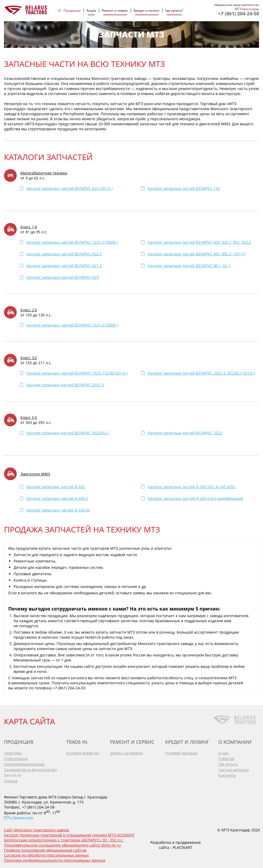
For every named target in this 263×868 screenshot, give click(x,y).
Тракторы (13, 753)
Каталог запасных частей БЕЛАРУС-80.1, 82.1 (189, 266)
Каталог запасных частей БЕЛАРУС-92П (63, 277)
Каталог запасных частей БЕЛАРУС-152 (184, 188)
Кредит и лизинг (147, 11)
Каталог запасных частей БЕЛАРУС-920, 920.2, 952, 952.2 (200, 242)
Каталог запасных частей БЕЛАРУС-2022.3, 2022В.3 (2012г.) (202, 373)
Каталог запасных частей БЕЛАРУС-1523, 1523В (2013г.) (77, 373)
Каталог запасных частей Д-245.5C (58, 510)
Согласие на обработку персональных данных (46, 855)
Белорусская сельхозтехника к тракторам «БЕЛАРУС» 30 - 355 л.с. (64, 840)
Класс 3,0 (29, 358)
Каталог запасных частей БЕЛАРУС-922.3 (64, 254)
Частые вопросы (234, 770)
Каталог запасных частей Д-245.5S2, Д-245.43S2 (192, 487)
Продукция (72, 11)
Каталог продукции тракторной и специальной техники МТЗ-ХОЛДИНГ (69, 835)
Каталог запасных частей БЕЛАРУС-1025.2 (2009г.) (72, 242)
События (226, 759)
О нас (224, 753)
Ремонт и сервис (115, 11)
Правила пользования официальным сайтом (45, 850)
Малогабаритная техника (44, 173)
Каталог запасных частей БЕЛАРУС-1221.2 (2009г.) (72, 325)
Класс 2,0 (29, 310)
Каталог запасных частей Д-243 (56, 487)
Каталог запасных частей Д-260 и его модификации (196, 498)
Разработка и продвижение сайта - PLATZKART (176, 845)
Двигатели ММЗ (35, 474)
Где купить (228, 764)
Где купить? (174, 11)
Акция (91, 11)
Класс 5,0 (29, 417)
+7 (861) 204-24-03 (69, 688)
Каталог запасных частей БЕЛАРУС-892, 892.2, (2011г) (197, 254)
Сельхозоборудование (24, 764)
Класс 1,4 (29, 227)
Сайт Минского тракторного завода (37, 830)
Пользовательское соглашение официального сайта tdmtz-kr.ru (62, 845)
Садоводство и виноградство (30, 770)
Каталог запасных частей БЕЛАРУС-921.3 (64, 266)
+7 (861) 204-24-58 (239, 14)
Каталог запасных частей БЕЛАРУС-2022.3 (65, 385)
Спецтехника (16, 759)
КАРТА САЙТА (29, 721)
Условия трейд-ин (83, 753)
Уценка (11, 781)
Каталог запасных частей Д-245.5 (57, 498)
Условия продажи (181, 753)
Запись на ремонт (127, 753)
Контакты (227, 775)
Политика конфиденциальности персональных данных (55, 860)
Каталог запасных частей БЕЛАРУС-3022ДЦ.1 (68, 433)
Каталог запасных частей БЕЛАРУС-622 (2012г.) (70, 188)
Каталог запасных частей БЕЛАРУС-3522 (185, 433)
